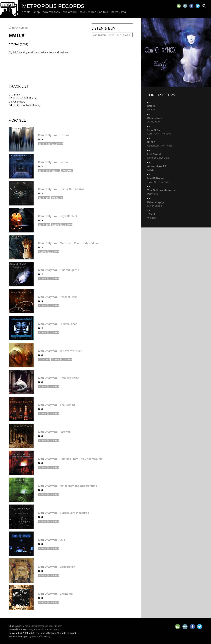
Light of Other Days (158, 156)
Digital (56, 171)
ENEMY (152, 108)
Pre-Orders (70, 12)
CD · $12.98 (44, 198)
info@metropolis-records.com (43, 629)
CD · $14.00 (44, 144)
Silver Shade (156, 204)
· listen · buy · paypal (112, 35)
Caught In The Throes (160, 144)
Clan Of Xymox (18, 27)
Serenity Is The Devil (159, 132)
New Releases (51, 12)
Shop (37, 12)
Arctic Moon (155, 120)
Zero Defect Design (42, 636)
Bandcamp (57, 144)
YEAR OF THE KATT (158, 180)
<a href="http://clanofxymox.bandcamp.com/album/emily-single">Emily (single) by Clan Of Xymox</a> (71, 67)
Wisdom (152, 216)
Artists (26, 12)
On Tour (104, 12)
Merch (92, 12)
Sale (82, 12)
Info (123, 12)
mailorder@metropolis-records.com (43, 626)
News (115, 12)
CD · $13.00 (44, 171)
